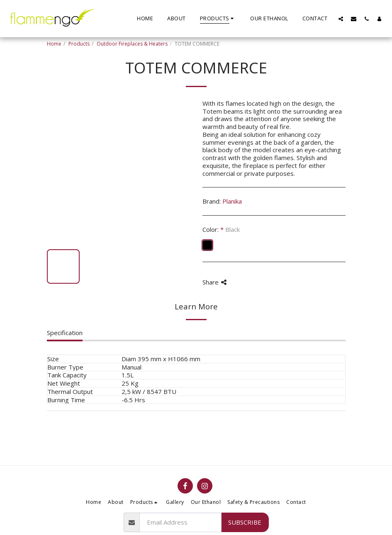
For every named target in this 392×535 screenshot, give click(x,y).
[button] (341, 19)
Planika (232, 201)
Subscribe (245, 522)
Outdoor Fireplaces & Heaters (132, 44)
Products (79, 44)
